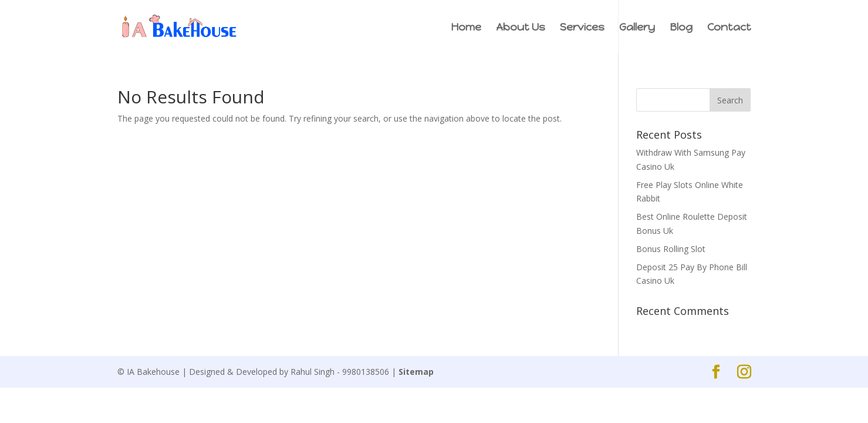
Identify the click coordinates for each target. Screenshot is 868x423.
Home (466, 28)
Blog (681, 28)
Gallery (637, 28)
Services (582, 28)
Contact (729, 28)
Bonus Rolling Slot (671, 249)
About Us (521, 28)
